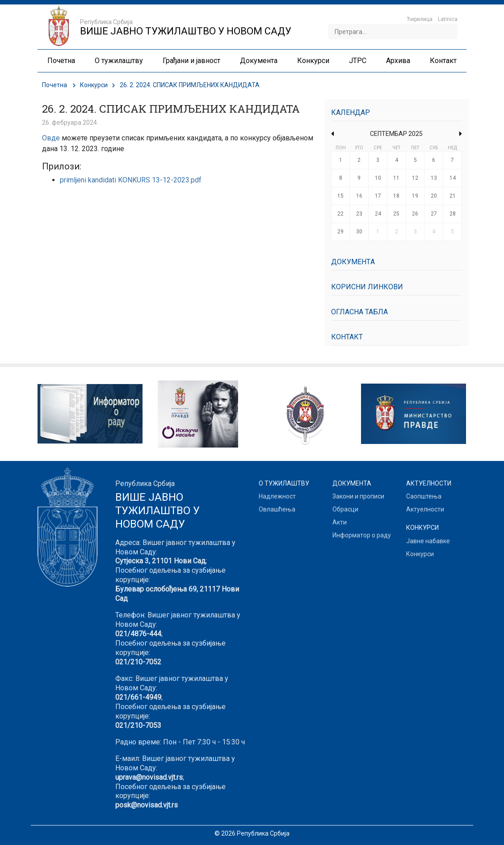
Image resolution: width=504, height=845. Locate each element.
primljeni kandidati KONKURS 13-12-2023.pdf (131, 180)
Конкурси (94, 85)
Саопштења (424, 496)
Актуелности (425, 509)
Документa (353, 262)
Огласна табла (359, 312)
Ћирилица (420, 19)
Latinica (448, 19)
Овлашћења (277, 509)
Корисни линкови (367, 287)
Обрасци (345, 509)
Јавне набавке (428, 541)
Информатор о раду (362, 535)
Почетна (55, 85)
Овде (51, 138)
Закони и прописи (358, 496)
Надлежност (277, 496)
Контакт (347, 337)
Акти (340, 522)
